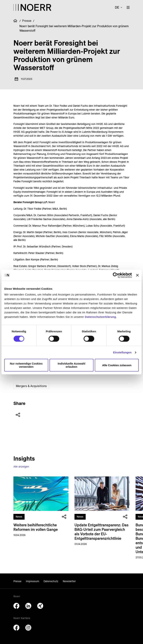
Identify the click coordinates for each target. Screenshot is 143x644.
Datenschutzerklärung (101, 317)
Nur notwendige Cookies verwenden (26, 365)
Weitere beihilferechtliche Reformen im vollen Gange (36, 527)
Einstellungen (122, 352)
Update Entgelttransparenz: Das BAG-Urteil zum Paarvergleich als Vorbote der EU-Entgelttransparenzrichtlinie (101, 531)
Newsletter (69, 581)
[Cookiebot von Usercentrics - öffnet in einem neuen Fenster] (116, 275)
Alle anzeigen (21, 467)
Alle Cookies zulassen (117, 365)
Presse (27, 21)
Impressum (32, 581)
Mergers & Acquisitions (31, 386)
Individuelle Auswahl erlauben (71, 365)
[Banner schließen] (137, 275)
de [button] (117, 7)
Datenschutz (51, 581)
